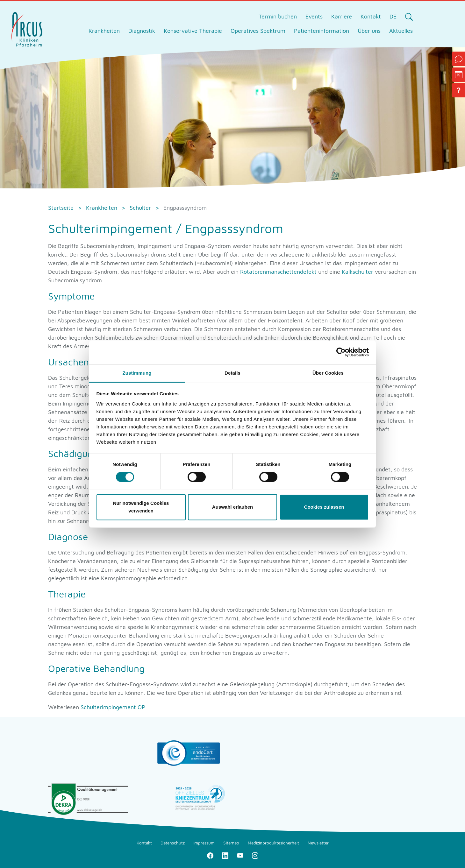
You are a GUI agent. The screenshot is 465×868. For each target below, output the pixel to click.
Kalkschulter (358, 272)
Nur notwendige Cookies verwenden (141, 507)
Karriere (342, 16)
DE (393, 16)
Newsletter (318, 843)
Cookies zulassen (324, 507)
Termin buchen (278, 16)
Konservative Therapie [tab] (193, 31)
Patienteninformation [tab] (322, 31)
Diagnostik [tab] (142, 31)
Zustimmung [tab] (137, 373)
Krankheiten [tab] (104, 31)
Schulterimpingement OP (113, 707)
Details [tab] (232, 373)
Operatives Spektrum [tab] (258, 31)
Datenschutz (173, 843)
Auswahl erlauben (232, 507)
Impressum (204, 843)
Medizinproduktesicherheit (273, 843)
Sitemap (231, 843)
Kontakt (371, 16)
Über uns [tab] (369, 31)
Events (314, 16)
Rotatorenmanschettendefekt (278, 272)
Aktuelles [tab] (401, 31)
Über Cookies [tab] (328, 373)
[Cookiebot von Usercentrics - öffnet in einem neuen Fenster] (341, 352)
